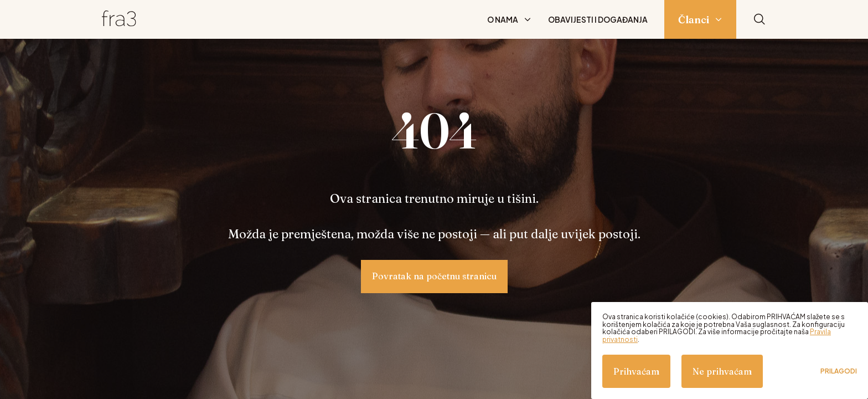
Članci (694, 20)
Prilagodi (839, 371)
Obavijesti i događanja (598, 19)
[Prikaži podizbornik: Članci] (719, 19)
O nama (503, 19)
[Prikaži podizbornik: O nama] (528, 19)
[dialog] (730, 351)
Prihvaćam (636, 371)
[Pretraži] (759, 20)
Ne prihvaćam (722, 371)
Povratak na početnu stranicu (434, 276)
